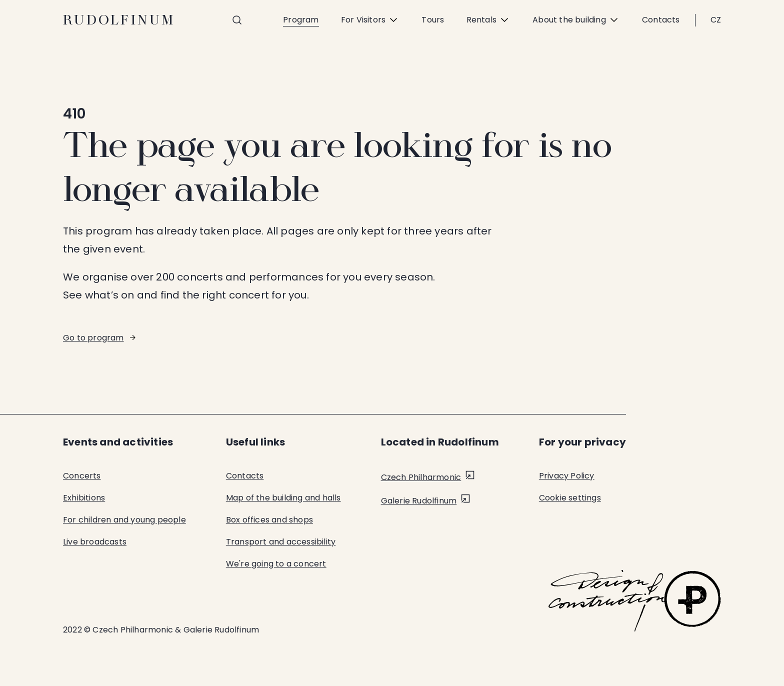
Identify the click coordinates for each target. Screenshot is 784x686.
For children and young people (124, 520)
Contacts (661, 20)
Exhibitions (84, 498)
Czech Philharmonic (421, 477)
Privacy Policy (567, 476)
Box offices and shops (269, 520)
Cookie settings (570, 498)
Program (301, 20)
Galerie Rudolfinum (419, 501)
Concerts (82, 476)
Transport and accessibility (281, 542)
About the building (576, 20)
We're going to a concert (276, 564)
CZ (716, 20)
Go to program (93, 338)
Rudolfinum (119, 20)
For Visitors (370, 20)
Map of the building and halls (283, 498)
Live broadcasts (95, 542)
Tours (433, 20)
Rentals (488, 20)
